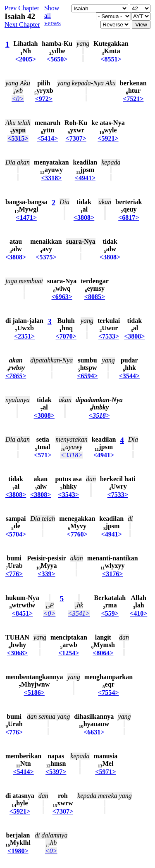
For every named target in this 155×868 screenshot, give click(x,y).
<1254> (69, 653)
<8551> (111, 59)
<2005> (26, 59)
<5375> (46, 257)
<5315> (18, 138)
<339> (46, 574)
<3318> (51, 178)
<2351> (24, 336)
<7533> (109, 336)
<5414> (48, 138)
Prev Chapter (22, 8)
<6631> (94, 732)
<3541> (79, 613)
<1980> (18, 851)
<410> (138, 613)
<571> (43, 455)
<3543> (69, 495)
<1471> (26, 218)
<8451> (22, 613)
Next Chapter (22, 25)
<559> (110, 613)
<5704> (16, 534)
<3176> (112, 574)
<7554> (108, 693)
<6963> (62, 297)
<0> (18, 99)
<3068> (17, 653)
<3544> (129, 376)
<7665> (16, 376)
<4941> (85, 178)
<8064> (103, 653)
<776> (14, 574)
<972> (44, 99)
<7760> (77, 534)
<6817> (129, 218)
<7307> (76, 138)
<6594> (87, 376)
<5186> (34, 693)
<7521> (133, 99)
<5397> (56, 772)
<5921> (108, 138)
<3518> (99, 415)
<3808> (84, 218)
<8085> (95, 297)
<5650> (57, 59)
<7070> (66, 336)
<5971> (105, 772)
